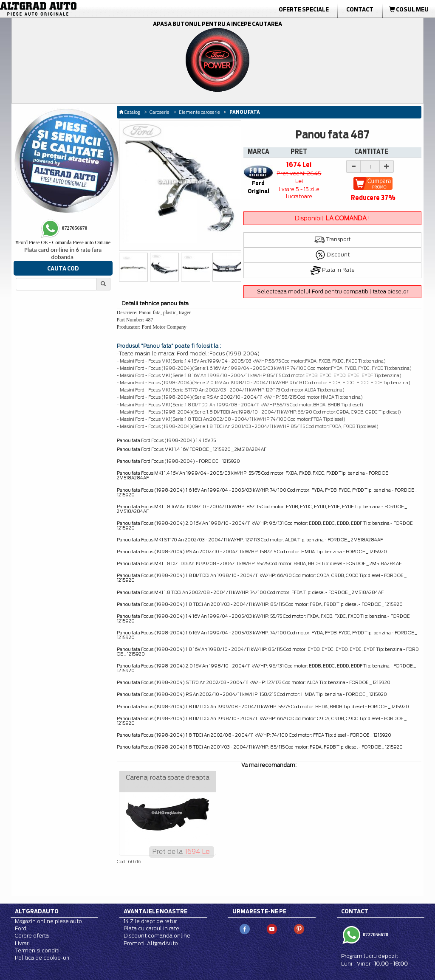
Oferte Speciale (304, 9)
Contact (360, 9)
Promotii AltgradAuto (151, 943)
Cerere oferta (32, 936)
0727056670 (375, 935)
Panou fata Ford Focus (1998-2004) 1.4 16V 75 (166, 440)
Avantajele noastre (155, 911)
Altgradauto (37, 911)
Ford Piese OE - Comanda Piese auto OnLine (63, 242)
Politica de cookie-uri (42, 958)
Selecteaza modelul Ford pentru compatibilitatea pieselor (333, 291)
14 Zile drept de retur (150, 921)
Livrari (22, 943)
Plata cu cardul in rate (151, 928)
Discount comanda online (157, 936)
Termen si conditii (38, 950)
